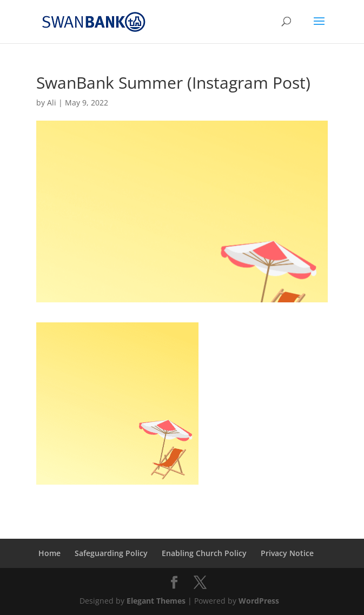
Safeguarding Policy (111, 553)
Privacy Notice (287, 553)
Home (49, 553)
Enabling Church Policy (204, 553)
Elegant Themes (156, 601)
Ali (52, 102)
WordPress (259, 601)
